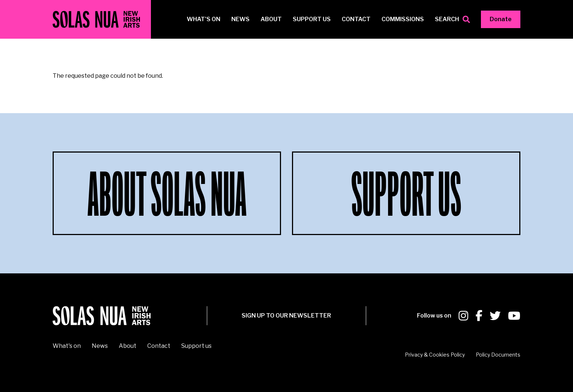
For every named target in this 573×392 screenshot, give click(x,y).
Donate (501, 19)
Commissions (403, 19)
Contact (356, 19)
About (271, 19)
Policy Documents (498, 355)
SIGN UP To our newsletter (286, 316)
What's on (204, 19)
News (240, 19)
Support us (312, 19)
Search (447, 19)
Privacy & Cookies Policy (435, 355)
